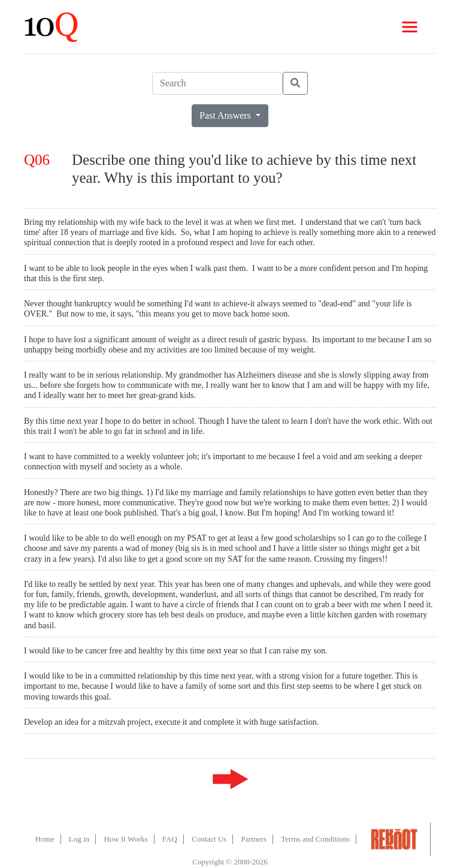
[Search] (217, 83)
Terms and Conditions (315, 839)
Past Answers (226, 115)
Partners (254, 839)
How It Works (125, 839)
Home (45, 839)
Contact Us (209, 839)
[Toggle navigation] (410, 27)
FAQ (170, 839)
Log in (79, 839)
